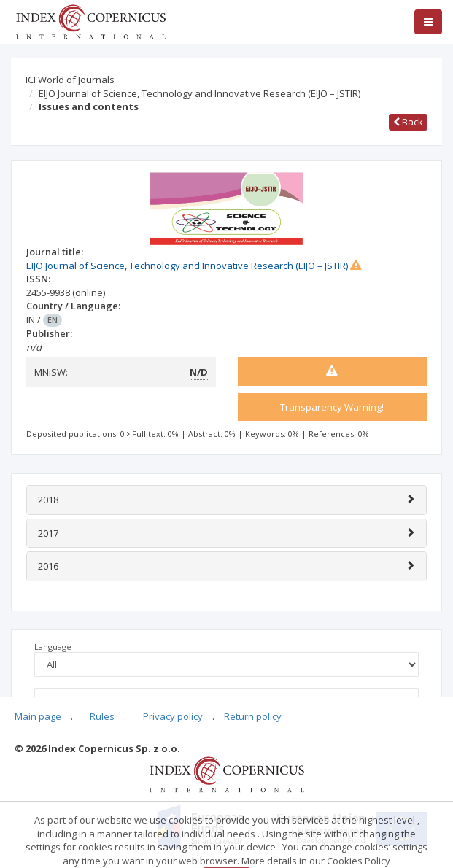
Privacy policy (173, 716)
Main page (38, 716)
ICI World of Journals (70, 80)
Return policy (253, 716)
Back (408, 122)
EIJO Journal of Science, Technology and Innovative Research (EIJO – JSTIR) (200, 93)
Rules (102, 716)
